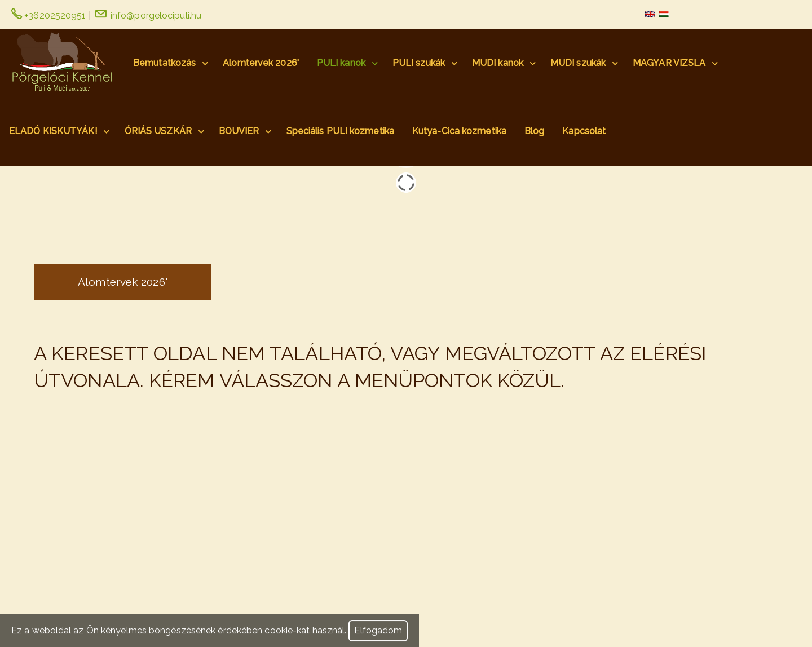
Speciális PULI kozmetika (340, 131)
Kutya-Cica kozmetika (459, 131)
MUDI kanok (498, 63)
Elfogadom (378, 631)
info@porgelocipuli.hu (148, 15)
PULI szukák (419, 63)
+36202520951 (48, 15)
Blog (534, 131)
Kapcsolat (584, 131)
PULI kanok (341, 63)
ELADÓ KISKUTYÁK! (53, 131)
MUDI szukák (578, 63)
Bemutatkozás (164, 63)
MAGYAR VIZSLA (669, 63)
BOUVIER (239, 131)
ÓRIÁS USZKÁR (158, 131)
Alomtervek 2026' (261, 63)
